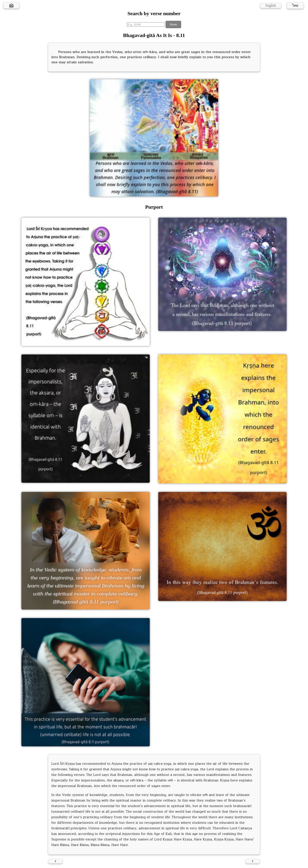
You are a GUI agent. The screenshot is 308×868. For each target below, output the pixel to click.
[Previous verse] (55, 861)
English (271, 5)
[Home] (11, 5)
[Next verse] (253, 861)
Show (173, 24)
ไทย (295, 5)
